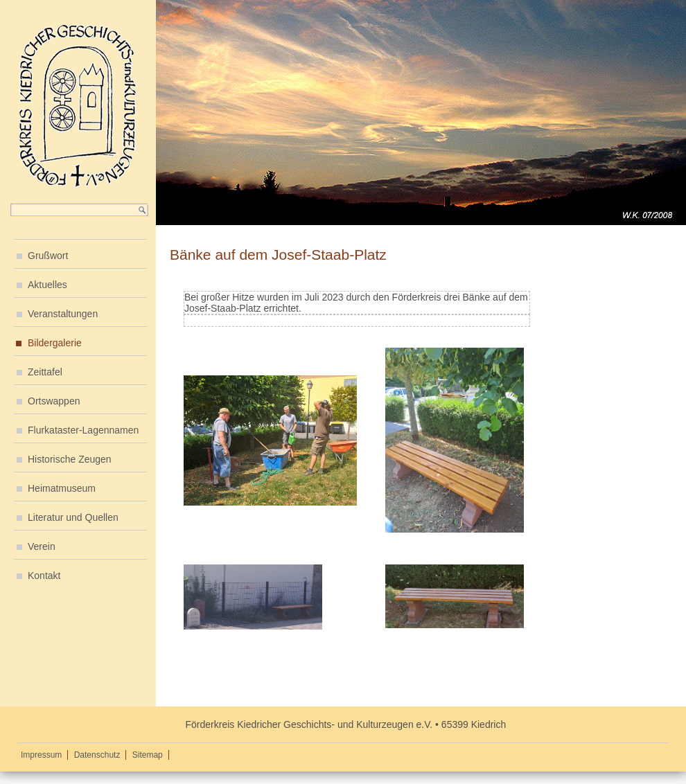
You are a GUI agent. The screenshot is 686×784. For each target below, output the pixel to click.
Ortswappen (54, 401)
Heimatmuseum (62, 488)
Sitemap (148, 755)
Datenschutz (97, 755)
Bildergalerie (55, 343)
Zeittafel (45, 372)
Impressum (41, 755)
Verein (42, 546)
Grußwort (48, 256)
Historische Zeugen (70, 459)
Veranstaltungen (63, 314)
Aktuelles (47, 285)
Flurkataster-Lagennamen (83, 430)
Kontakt (44, 576)
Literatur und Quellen (73, 517)
